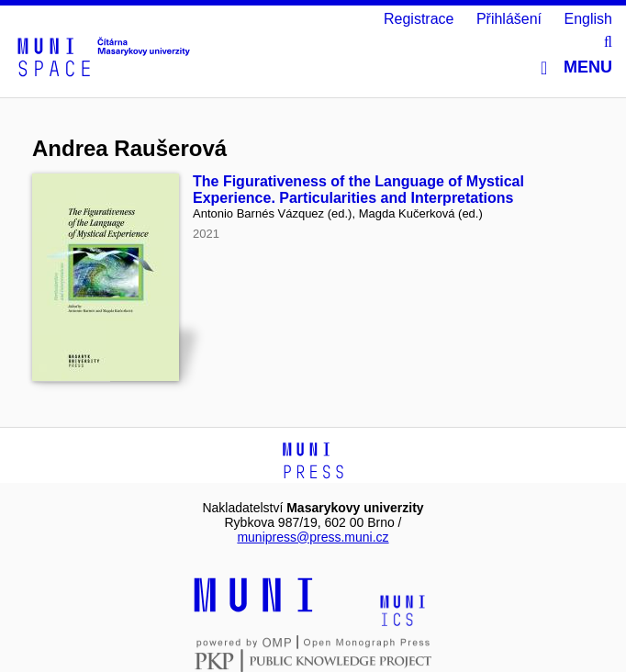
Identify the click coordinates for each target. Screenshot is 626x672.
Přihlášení (509, 19)
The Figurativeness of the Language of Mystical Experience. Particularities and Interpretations (358, 190)
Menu (576, 67)
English (588, 19)
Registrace (419, 19)
